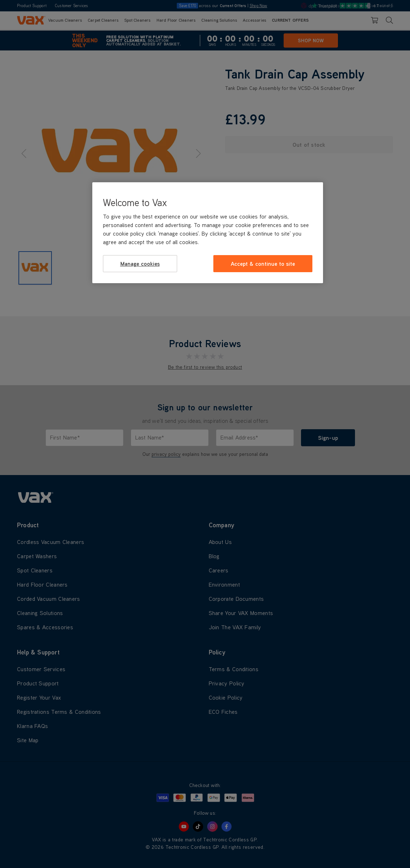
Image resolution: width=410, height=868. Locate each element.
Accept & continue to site (263, 264)
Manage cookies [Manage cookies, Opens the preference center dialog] (140, 264)
